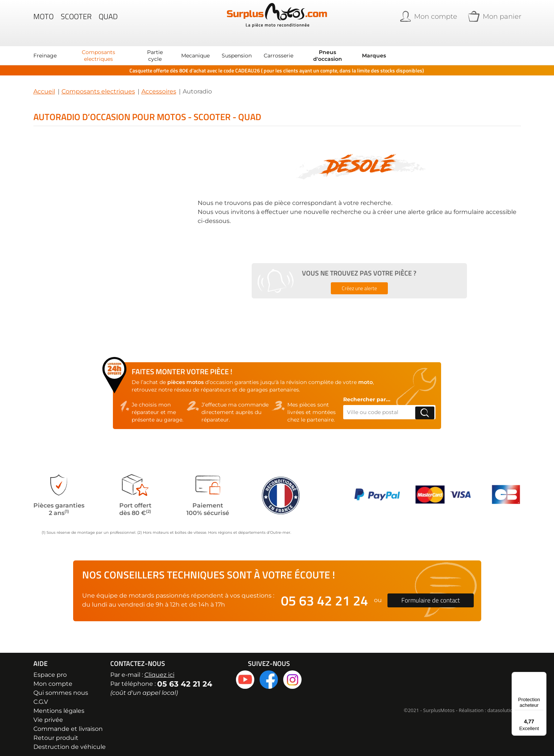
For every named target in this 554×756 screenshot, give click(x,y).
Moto (44, 20)
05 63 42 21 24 (324, 594)
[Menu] (542, 676)
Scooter (76, 20)
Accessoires (159, 85)
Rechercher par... (367, 393)
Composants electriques (98, 85)
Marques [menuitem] (374, 50)
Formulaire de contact (431, 594)
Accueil (44, 85)
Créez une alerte (359, 282)
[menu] (210, 50)
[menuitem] (45, 50)
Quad (108, 20)
